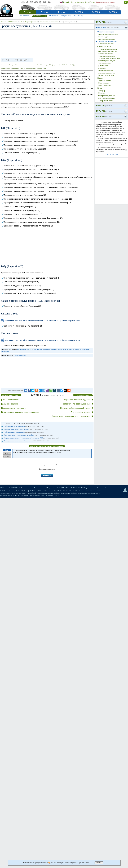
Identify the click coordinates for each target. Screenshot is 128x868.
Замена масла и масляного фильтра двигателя (72, 416)
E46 (25, 16)
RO (74, 488)
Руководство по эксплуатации (108, 34)
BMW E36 (104, 106)
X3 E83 (75, 491)
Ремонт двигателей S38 (32, 495)
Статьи (73, 2)
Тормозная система (105, 81)
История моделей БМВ (8, 493)
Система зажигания (105, 63)
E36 (54, 16)
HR (71, 488)
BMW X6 (112, 12)
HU (82, 488)
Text (7, 450)
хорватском (62, 349)
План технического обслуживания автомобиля (28, 435)
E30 (66, 16)
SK (79, 488)
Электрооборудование (106, 96)
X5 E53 (81, 491)
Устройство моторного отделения (78, 400)
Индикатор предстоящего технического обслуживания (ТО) (31, 438)
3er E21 (2, 491)
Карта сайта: (52, 488)
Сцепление (102, 68)
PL (76, 488)
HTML (7, 453)
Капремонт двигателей (106, 54)
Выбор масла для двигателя (14, 408)
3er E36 (15, 491)
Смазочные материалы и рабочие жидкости (21, 412)
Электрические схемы (106, 101)
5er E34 (51, 491)
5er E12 (38, 491)
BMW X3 (79, 12)
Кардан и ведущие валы (106, 75)
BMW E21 (104, 116)
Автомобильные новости (93, 491)
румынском (70, 349)
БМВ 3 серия (13, 22)
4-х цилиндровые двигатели (108, 49)
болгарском (29, 349)
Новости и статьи (40, 488)
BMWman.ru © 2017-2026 (9, 488)
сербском (54, 349)
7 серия (62, 12)
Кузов (100, 88)
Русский (66, 2)
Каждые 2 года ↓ (31, 68)
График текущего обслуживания (24, 426)
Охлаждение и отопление (107, 56)
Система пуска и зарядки (107, 61)
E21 (78, 16)
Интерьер (101, 93)
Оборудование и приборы (107, 98)
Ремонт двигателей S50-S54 (50, 495)
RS (69, 488)
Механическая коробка (106, 71)
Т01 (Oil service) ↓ (42, 65)
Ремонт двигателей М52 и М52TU (89, 493)
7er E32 (63, 491)
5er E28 (45, 491)
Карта (87, 2)
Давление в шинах (10, 404)
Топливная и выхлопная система (109, 58)
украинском (47, 349)
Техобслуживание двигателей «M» (49, 493)
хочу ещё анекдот (112, 154)
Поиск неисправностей (106, 44)
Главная (3, 22)
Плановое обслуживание (81, 412)
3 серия (28, 12)
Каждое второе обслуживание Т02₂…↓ (13, 68)
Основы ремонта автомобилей (26, 493)
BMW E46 (104, 22)
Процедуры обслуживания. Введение (76, 408)
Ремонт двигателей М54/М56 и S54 (12, 495)
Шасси (100, 78)
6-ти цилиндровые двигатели (108, 51)
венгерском (5, 352)
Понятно (99, 863)
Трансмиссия (103, 66)
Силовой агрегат (104, 46)
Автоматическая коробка (107, 73)
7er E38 (69, 491)
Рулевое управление (105, 85)
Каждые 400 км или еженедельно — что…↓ (22, 65)
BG (61, 488)
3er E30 (8, 491)
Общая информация (31, 22)
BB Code (7, 457)
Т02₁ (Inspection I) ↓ (55, 65)
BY (63, 488)
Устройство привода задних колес (77, 404)
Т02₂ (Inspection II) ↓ (69, 65)
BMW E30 (104, 111)
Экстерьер (102, 91)
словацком (85, 349)
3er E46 (23, 491)
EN (58, 488)
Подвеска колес (103, 83)
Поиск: (92, 2)
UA (66, 488)
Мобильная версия (26, 488)
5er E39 (57, 491)
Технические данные (11, 400)
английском (21, 349)
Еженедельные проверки (107, 39)
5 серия (45, 12)
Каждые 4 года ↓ (42, 68)
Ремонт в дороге (104, 37)
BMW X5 (96, 12)
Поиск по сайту (102, 488)
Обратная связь (90, 488)
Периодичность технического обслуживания (26, 441)
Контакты (80, 2)
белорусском (38, 349)
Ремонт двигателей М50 (69, 493)
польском (78, 349)
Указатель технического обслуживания (26, 429)
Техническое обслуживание (49, 22)
